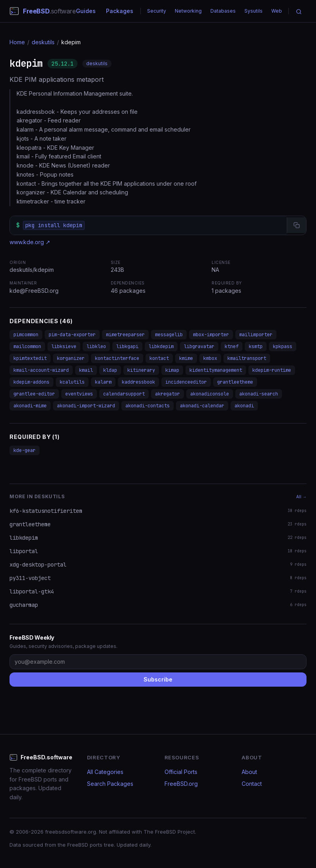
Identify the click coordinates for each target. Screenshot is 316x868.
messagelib (169, 335)
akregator (167, 394)
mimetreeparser (125, 335)
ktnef (232, 346)
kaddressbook (138, 382)
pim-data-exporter (72, 335)
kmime (186, 358)
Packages (120, 11)
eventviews (79, 394)
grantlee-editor (34, 394)
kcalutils (72, 382)
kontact (159, 358)
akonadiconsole (210, 394)
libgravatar (199, 346)
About (249, 772)
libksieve (64, 346)
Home (17, 42)
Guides (86, 11)
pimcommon (26, 335)
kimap (172, 370)
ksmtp (256, 346)
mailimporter (256, 335)
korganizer (71, 358)
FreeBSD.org (181, 784)
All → (301, 497)
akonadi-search (259, 394)
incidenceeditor (186, 382)
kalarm (103, 382)
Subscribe (158, 679)
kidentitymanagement (216, 370)
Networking (188, 11)
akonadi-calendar (202, 406)
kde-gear (25, 450)
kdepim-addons (31, 382)
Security (157, 11)
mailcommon (27, 346)
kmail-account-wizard (41, 370)
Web (277, 11)
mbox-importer (211, 335)
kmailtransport (247, 358)
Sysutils (254, 11)
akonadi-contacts (148, 406)
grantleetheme (235, 382)
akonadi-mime (30, 406)
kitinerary (141, 370)
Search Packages (110, 784)
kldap (110, 370)
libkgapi (127, 346)
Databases (223, 11)
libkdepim (161, 346)
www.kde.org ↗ (30, 242)
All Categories (105, 772)
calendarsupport (124, 394)
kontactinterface (117, 358)
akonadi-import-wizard (86, 406)
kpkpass (283, 346)
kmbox (210, 358)
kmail (86, 370)
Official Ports (181, 772)
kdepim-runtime (272, 370)
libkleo (96, 346)
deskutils (43, 42)
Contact (252, 784)
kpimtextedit (30, 358)
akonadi (244, 406)
